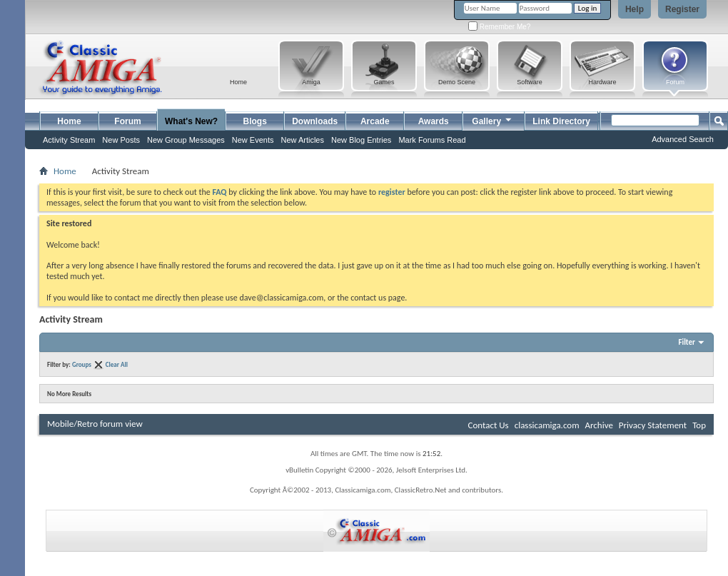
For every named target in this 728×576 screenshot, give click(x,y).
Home (69, 121)
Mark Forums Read (432, 140)
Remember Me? (499, 27)
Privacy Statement (653, 425)
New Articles (302, 140)
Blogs (255, 121)
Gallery (492, 120)
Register (682, 9)
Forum (127, 121)
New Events (253, 140)
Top (699, 425)
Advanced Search (683, 139)
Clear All (117, 364)
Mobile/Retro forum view (95, 424)
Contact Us (489, 425)
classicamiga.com (547, 425)
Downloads (315, 121)
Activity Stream (69, 140)
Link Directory (561, 121)
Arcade (375, 121)
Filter (687, 342)
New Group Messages (186, 140)
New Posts (121, 140)
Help (635, 9)
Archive (598, 425)
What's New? (191, 121)
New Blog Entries (361, 140)
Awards (434, 121)
